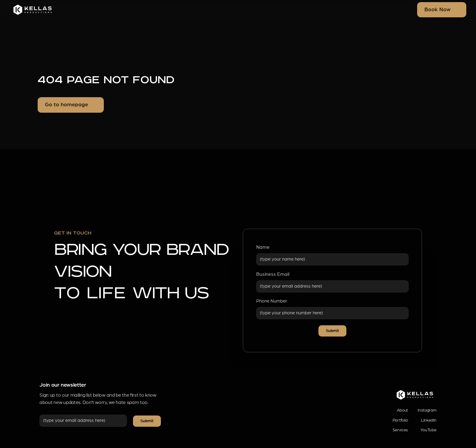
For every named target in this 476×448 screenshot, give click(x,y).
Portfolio (400, 420)
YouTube (428, 430)
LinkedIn (429, 420)
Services (400, 430)
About (403, 410)
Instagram (427, 410)
